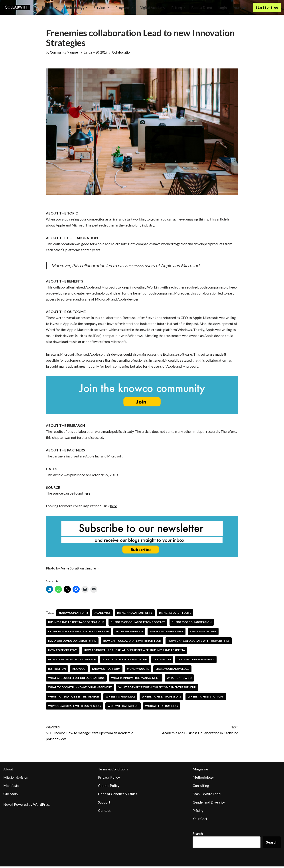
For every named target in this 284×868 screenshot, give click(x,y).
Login (223, 7)
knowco (79, 670)
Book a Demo (202, 7)
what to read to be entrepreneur (74, 698)
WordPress (42, 806)
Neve (7, 806)
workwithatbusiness (163, 707)
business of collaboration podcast (139, 623)
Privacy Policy (109, 779)
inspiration (57, 670)
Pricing (198, 812)
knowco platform (106, 670)
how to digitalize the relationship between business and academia (135, 651)
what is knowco (181, 679)
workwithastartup (124, 707)
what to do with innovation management (81, 689)
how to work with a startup (125, 661)
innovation (163, 661)
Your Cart (240, 7)
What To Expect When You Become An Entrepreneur (159, 689)
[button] (56, 7)
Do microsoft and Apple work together (79, 633)
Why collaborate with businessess (75, 707)
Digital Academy (152, 7)
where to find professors (162, 698)
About (8, 771)
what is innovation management (137, 679)
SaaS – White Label (207, 795)
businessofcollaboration (194, 623)
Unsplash (92, 569)
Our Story (11, 795)
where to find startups (206, 698)
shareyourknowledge (173, 670)
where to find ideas (121, 698)
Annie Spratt (70, 569)
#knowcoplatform (73, 614)
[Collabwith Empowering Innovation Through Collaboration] (17, 7)
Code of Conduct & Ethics (118, 795)
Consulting (201, 787)
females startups (204, 633)
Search (198, 835)
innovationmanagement (197, 661)
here (87, 495)
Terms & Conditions (113, 771)
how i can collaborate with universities (200, 642)
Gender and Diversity (209, 804)
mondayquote (138, 670)
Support (104, 804)
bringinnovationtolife (136, 614)
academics (103, 614)
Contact (104, 812)
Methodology (203, 779)
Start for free (267, 7)
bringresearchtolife (176, 614)
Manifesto (11, 787)
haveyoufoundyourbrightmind (72, 642)
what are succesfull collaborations (77, 679)
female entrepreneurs (167, 633)
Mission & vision (16, 779)
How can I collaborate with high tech (133, 642)
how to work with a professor (72, 661)
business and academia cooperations (77, 623)
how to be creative (63, 651)
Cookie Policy (109, 787)
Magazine (200, 771)
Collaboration (122, 52)
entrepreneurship (130, 633)
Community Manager (65, 52)
